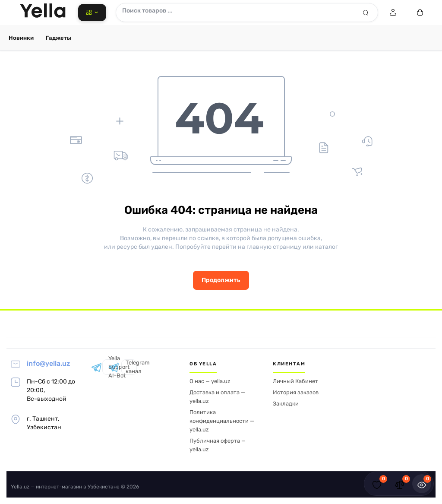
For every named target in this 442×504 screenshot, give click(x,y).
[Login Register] (393, 13)
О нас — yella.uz (210, 381)
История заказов (296, 392)
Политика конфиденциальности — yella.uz (222, 421)
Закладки (286, 404)
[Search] (366, 13)
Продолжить (221, 280)
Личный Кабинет (295, 381)
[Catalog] (92, 13)
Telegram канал (129, 367)
